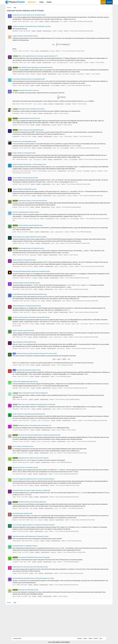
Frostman (22, 51)
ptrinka (21, 249)
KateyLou (22, 557)
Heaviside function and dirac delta (29, 551)
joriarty (21, 488)
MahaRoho (22, 31)
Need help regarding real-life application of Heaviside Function (38, 574)
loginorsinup (23, 184)
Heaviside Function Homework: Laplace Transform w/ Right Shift (38, 526)
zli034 (21, 428)
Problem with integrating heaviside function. (32, 410)
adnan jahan (23, 439)
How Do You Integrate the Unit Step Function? (33, 229)
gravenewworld (24, 284)
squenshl (22, 498)
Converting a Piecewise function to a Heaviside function (36, 85)
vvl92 (21, 361)
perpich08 (22, 416)
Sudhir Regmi (23, 121)
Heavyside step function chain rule (33, 98)
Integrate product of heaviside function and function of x (39, 457)
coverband (22, 462)
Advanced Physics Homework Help (83, 51)
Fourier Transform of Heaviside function (31, 163)
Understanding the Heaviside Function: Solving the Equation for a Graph (40, 616)
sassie (21, 521)
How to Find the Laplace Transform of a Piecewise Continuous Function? (41, 562)
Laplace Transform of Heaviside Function (32, 203)
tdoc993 (22, 236)
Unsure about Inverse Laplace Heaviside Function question (37, 254)
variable (22, 611)
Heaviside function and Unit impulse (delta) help (36, 537)
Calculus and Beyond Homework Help (90, 22)
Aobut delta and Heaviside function (33, 627)
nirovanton (22, 475)
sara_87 (22, 569)
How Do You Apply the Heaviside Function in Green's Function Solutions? (41, 514)
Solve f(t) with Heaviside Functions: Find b (34, 396)
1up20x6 (22, 261)
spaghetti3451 (23, 144)
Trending (56, 2)
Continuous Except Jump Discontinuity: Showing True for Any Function (42, 380)
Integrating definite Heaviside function (33, 126)
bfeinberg (22, 133)
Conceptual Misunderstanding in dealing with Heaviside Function (38, 290)
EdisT (21, 171)
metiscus (22, 546)
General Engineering (83, 578)
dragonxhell (23, 322)
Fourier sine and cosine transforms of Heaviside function (36, 15)
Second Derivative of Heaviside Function (31, 368)
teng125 (22, 590)
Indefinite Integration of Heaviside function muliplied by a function (39, 27)
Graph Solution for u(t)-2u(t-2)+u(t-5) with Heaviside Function (37, 604)
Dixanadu (22, 224)
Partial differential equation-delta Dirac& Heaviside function (37, 313)
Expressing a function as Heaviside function (32, 503)
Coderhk (22, 93)
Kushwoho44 (23, 297)
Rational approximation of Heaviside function (35, 265)
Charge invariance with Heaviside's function (32, 36)
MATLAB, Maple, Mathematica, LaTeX (83, 439)
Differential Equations (93, 249)
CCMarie (22, 78)
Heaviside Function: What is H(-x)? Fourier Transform (38, 493)
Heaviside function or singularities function (32, 583)
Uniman (22, 405)
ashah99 (22, 22)
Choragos (22, 375)
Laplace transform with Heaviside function (35, 242)
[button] (44, 2)
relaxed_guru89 (24, 578)
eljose (21, 634)
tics (21, 509)
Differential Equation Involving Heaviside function (34, 328)
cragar (21, 532)
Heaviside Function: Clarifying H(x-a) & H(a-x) (36, 117)
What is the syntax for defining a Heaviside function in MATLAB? (41, 433)
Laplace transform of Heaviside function (31, 277)
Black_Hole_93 (23, 112)
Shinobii (22, 348)
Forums (49, 2)
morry (21, 622)
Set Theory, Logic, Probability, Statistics (77, 428)
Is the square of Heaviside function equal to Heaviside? (38, 595)
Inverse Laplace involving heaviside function (32, 191)
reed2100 (22, 198)
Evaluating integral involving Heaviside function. (33, 302)
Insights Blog (39, 2)
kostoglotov (23, 156)
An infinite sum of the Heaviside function (31, 149)
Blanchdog (22, 65)
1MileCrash (23, 335)
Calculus (26, 67)
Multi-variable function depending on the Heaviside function (40, 72)
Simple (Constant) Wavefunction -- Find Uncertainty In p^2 (36, 178)
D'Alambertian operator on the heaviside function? (37, 218)
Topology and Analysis (74, 391)
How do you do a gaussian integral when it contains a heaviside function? (44, 467)
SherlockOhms (23, 308)
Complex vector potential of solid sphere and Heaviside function (38, 342)
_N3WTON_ (23, 211)
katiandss (22, 450)
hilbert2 (22, 272)
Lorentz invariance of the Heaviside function (35, 138)
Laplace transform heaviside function (30, 355)
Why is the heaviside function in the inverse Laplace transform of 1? (42, 56)
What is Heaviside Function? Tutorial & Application (37, 421)
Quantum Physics (95, 144)
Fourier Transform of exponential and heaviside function (36, 444)
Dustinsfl (22, 391)
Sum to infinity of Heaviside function (30, 482)
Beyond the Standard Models (81, 224)
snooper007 (23, 599)
